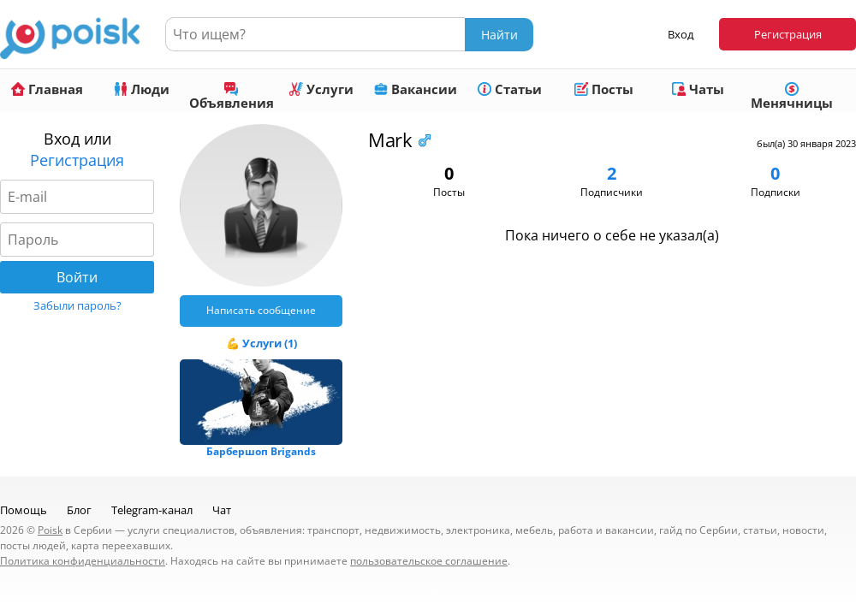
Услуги (321, 89)
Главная (47, 89)
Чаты (698, 89)
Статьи (510, 89)
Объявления (232, 97)
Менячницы (792, 97)
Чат (222, 510)
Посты (604, 89)
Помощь (24, 510)
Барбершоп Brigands (261, 451)
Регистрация (788, 34)
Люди (142, 89)
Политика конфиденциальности (83, 561)
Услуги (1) (270, 343)
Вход (681, 34)
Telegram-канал (152, 510)
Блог (79, 510)
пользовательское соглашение (429, 561)
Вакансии (416, 89)
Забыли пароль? (77, 305)
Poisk (50, 530)
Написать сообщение (261, 310)
